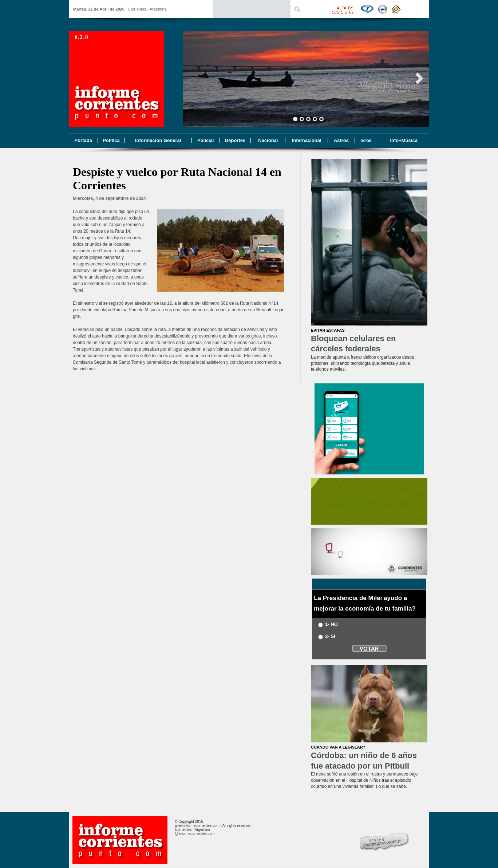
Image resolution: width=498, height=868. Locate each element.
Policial (206, 140)
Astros (341, 140)
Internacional (307, 140)
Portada (83, 140)
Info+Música (404, 140)
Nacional (268, 140)
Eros (366, 140)
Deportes (235, 140)
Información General (158, 140)
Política (111, 140)
